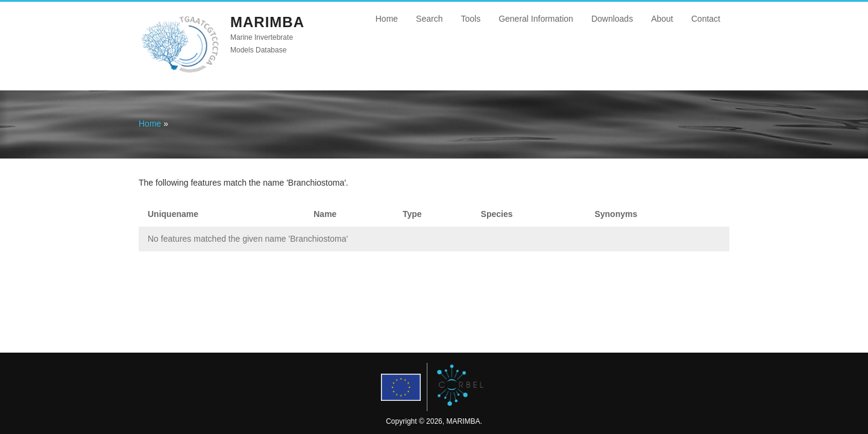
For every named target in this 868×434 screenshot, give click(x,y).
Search (429, 19)
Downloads (612, 19)
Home (387, 19)
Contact (706, 19)
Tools (470, 19)
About (662, 19)
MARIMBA (267, 22)
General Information (536, 19)
